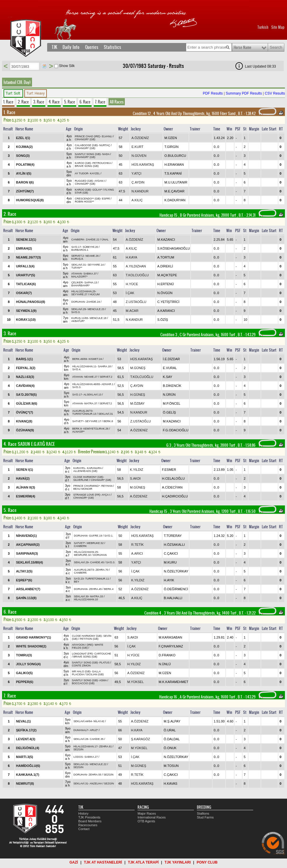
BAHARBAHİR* (81, 285)
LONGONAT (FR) (82, 654)
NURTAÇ (105, 145)
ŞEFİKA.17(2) (26, 730)
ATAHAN (77, 274)
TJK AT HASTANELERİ (103, 862)
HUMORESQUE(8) (30, 200)
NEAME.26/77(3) (28, 257)
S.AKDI (135, 478)
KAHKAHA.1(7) (28, 775)
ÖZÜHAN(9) (25, 430)
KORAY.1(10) (26, 320)
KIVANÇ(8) (24, 421)
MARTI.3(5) (24, 757)
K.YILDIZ (137, 470)
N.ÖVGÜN (165, 293)
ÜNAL (105, 240)
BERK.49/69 (80, 359)
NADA (106, 154)
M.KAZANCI (166, 240)
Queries (92, 47)
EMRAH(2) (24, 248)
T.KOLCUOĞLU (137, 275)
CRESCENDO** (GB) (87, 199)
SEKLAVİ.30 (81, 596)
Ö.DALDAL (172, 739)
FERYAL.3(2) (26, 368)
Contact (84, 829)
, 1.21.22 (247, 613)
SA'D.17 (76, 247)
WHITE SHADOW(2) (31, 646)
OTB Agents (146, 821)
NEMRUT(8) (25, 784)
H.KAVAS (170, 784)
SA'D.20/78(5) (26, 395)
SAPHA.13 (91, 283)
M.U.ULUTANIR (176, 182)
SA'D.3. (76, 312)
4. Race (54, 102)
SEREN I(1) (24, 470)
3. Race (39, 102)
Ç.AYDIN (138, 182)
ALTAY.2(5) (24, 571)
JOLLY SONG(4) (28, 664)
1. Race (8, 102)
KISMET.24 (95, 359)
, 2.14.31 (247, 215)
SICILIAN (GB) (95, 674)
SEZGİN (79, 749)
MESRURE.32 (82, 555)
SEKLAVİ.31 (79, 265)
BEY (76, 582)
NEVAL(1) (23, 721)
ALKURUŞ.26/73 (82, 411)
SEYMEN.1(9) (26, 311)
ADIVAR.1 (107, 384)
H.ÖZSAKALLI (174, 545)
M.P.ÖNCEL (172, 403)
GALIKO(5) (24, 673)
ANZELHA (96, 784)
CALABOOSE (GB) (86, 145)
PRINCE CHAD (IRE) (87, 136)
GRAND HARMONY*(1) (34, 637)
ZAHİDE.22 (93, 240)
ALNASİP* (79, 432)
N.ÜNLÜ (165, 664)
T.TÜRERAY (173, 536)
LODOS (78, 757)
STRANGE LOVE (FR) (87, 495)
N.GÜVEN (139, 156)
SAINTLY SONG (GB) (88, 154)
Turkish (263, 27)
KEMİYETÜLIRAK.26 (96, 429)
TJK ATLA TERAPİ (143, 862)
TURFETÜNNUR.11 (97, 579)
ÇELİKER (77, 283)
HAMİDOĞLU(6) (28, 766)
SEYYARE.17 (93, 421)
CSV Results (275, 93)
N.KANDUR (140, 191)
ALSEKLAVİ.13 (92, 395)
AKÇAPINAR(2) (28, 545)
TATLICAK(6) (26, 284)
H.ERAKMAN (174, 165)
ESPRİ (106, 199)
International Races (152, 817)
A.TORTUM (166, 257)
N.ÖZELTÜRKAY (176, 571)
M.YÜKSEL (135, 682)
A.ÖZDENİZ (140, 138)
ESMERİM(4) (26, 496)
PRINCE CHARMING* (86, 486)
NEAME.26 (92, 256)
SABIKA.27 (91, 757)
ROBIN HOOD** (84, 202)
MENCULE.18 (98, 318)
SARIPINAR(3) (27, 553)
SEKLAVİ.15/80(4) (30, 562)
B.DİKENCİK (172, 386)
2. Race (23, 102)
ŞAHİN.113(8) (26, 598)
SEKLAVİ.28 (81, 739)
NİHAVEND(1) (26, 536)
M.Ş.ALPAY (172, 721)
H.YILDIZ (134, 664)
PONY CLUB (207, 862)
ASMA (103, 680)
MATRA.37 (91, 403)
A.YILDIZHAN (136, 266)
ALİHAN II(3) (25, 487)
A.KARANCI (166, 311)
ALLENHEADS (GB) (85, 471)
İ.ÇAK (130, 293)
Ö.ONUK (170, 748)
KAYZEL (95, 173)
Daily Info (71, 47)
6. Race (85, 102)
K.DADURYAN (175, 200)
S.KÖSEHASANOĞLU (173, 248)
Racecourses (88, 825)
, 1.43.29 (246, 335)
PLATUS (104, 663)
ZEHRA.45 (95, 589)
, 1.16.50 (246, 511)
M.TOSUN (171, 766)
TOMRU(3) (24, 655)
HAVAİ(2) (23, 478)
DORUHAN (78, 302)
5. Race (70, 102)
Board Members (90, 821)
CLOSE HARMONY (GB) (88, 477)
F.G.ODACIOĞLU (176, 430)
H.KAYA (131, 257)
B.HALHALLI (173, 598)
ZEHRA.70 (102, 570)
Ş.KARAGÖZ (141, 739)
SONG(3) (23, 156)
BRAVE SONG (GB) (87, 166)
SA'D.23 (79, 579)
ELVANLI (107, 136)
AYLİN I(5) (24, 173)
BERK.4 (109, 589)
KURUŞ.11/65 (80, 318)
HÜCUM (95, 294)
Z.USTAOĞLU (136, 302)
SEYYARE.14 (95, 265)
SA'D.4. (77, 369)
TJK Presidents (89, 817)
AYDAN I (99, 181)
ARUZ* (94, 730)
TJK (54, 47)
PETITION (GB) (89, 639)
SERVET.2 (78, 256)
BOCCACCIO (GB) (83, 683)
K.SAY (168, 377)
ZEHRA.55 (95, 775)
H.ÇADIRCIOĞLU (175, 496)
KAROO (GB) (83, 163)
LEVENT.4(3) (26, 739)
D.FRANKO (167, 655)
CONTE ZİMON (81, 666)
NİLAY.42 (99, 721)
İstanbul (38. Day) (17, 82)
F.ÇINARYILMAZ (171, 646)
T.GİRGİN (171, 147)
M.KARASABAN (170, 637)
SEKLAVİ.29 (79, 309)
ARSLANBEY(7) (28, 589)
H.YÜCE (132, 284)
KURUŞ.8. (78, 259)
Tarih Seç (44, 66)
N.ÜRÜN (169, 395)
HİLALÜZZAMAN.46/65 (86, 384)
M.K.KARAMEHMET (173, 682)
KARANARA (94, 468)
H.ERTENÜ (165, 284)
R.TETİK (137, 545)
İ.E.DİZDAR (171, 359)
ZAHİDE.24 (93, 302)
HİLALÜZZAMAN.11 (84, 366)
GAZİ (74, 862)
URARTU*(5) (25, 275)
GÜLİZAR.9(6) (27, 403)
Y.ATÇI (136, 173)
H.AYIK (169, 580)
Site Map (278, 27)
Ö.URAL (170, 730)
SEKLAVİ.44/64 (83, 721)
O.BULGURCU (175, 156)
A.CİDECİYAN (172, 487)
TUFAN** (77, 268)
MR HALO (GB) (81, 671)
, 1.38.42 (246, 114)
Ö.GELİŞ (169, 412)
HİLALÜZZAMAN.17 (86, 746)
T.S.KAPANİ (173, 173)
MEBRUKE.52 (95, 543)
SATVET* (78, 421)
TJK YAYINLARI (178, 862)
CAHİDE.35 (97, 739)
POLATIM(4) (25, 165)
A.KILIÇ (137, 200)
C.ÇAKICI (171, 553)
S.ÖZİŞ (162, 320)
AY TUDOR (82, 173)
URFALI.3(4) (25, 266)
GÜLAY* (97, 190)
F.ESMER (169, 470)
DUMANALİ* (81, 730)
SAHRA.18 (104, 366)
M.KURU (170, 562)
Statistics (113, 47)
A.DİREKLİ (165, 266)
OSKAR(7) (24, 293)
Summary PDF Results (244, 93)
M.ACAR (132, 311)
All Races (117, 102)
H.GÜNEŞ (138, 395)
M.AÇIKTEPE (167, 275)
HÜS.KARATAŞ (143, 165)
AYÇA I (106, 495)
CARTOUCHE (103, 654)
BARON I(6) (25, 182)
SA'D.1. (109, 536)
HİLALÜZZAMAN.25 (83, 291)
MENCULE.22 (98, 764)
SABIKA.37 (90, 274)
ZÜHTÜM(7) (25, 191)
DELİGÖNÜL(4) (28, 748)
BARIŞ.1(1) (24, 359)
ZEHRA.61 (105, 746)
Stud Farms (205, 817)
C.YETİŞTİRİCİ (168, 302)
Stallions (203, 813)
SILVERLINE (81, 480)
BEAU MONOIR (83, 489)
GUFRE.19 (95, 536)
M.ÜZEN (170, 138)
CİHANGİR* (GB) (85, 139)
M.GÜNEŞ (138, 368)
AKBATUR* (78, 321)
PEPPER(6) (25, 682)
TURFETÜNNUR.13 (84, 414)
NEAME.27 (91, 377)
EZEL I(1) (23, 138)
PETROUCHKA (102, 163)
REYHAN (107, 486)
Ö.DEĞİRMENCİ (176, 589)
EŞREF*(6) (24, 580)
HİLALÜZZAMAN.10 (86, 599)
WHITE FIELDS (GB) (88, 646)
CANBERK (78, 240)
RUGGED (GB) (84, 181)
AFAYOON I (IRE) (83, 645)
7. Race (100, 102)
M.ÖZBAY (137, 403)
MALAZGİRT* (80, 277)
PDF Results (213, 93)
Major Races (147, 813)
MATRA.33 (97, 596)
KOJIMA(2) (24, 147)
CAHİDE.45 (97, 562)
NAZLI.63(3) (25, 377)
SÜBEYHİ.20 (90, 247)
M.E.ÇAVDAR (174, 191)
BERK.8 (108, 421)
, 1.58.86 (246, 445)
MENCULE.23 (96, 309)
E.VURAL (170, 368)
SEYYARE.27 (79, 294)
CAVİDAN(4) (25, 386)
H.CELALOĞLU (173, 478)
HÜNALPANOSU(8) (31, 302)
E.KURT (137, 147)
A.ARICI (137, 553)
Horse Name (243, 47)
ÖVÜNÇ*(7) (24, 412)
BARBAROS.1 (80, 250)
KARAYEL (79, 468)
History (83, 813)
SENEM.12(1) (26, 240)
